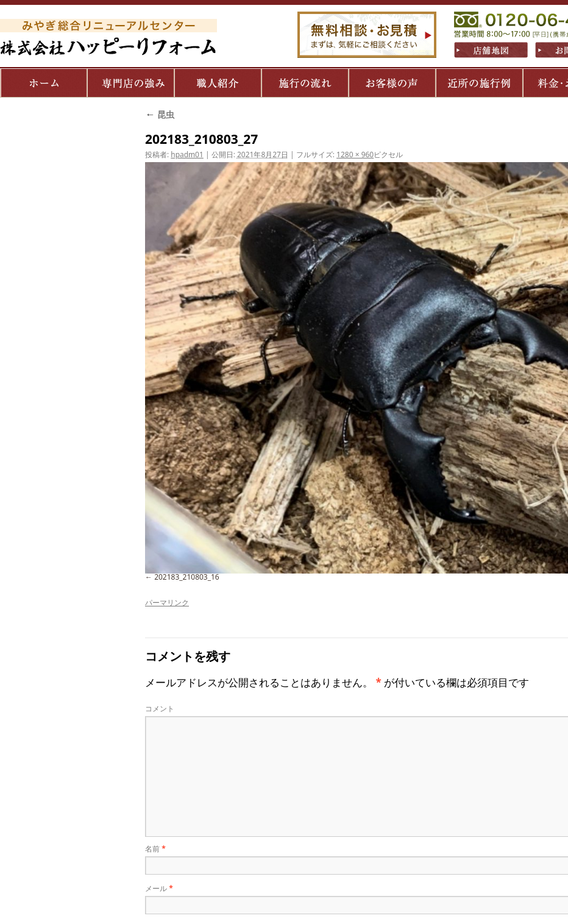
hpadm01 (187, 155)
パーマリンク (167, 602)
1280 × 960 (355, 155)
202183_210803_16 (187, 577)
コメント (160, 709)
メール (159, 888)
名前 (155, 849)
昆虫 (160, 114)
